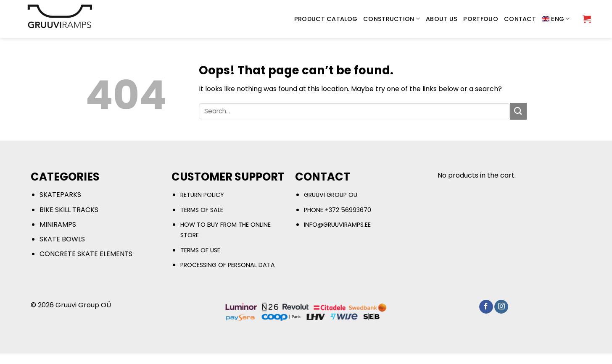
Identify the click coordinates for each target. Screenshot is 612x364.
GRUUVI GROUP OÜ (331, 195)
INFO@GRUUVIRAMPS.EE (337, 225)
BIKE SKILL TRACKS (69, 210)
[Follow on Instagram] (501, 307)
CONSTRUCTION (392, 19)
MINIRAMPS (58, 224)
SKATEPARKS (60, 195)
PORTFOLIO (481, 19)
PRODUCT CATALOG (326, 19)
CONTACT (520, 19)
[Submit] (518, 111)
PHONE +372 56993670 (338, 210)
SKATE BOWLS (62, 239)
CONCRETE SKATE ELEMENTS (86, 254)
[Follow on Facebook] (486, 307)
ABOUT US (442, 19)
